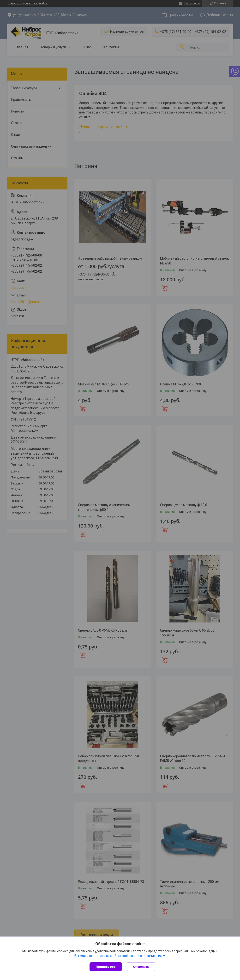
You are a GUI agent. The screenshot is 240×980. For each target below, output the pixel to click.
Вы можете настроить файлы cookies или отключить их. (118, 956)
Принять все (106, 967)
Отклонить (141, 967)
